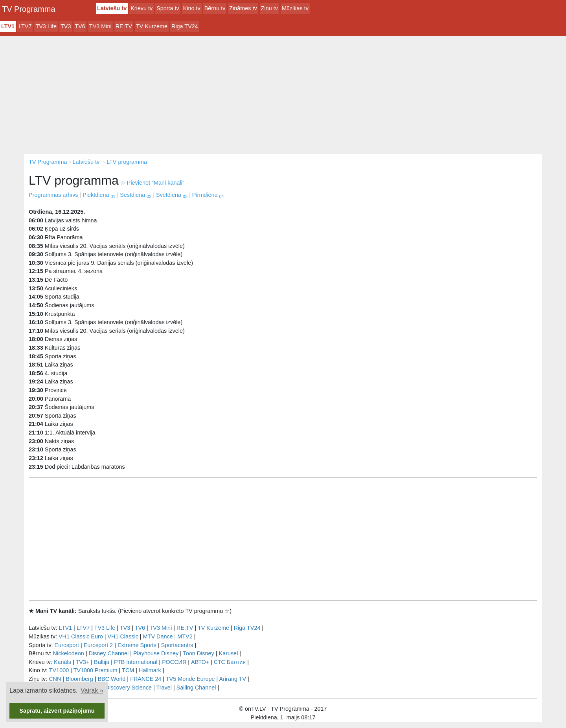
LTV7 (25, 26)
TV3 (66, 26)
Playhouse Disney (156, 653)
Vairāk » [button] (92, 690)
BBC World (111, 679)
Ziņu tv (269, 8)
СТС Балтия (230, 662)
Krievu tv (141, 8)
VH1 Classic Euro (81, 636)
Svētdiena (172, 195)
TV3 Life (46, 26)
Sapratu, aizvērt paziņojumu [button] (57, 711)
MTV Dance (158, 636)
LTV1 (8, 26)
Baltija (102, 662)
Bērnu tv (215, 8)
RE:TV (124, 26)
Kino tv (192, 8)
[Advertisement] (283, 95)
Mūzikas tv (295, 8)
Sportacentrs (177, 645)
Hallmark (150, 670)
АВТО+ (200, 662)
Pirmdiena (208, 195)
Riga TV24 (185, 26)
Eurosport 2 (98, 645)
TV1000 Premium (96, 670)
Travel (164, 688)
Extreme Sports (137, 645)
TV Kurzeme (152, 26)
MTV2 (185, 636)
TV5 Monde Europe (190, 679)
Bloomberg (79, 679)
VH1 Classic (123, 636)
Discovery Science (129, 688)
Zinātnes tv (243, 8)
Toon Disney (199, 653)
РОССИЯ (174, 662)
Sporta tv (168, 8)
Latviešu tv (112, 8)
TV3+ (82, 662)
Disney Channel (109, 653)
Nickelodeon (69, 653)
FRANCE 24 (146, 679)
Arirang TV (233, 679)
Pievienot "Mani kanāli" (152, 183)
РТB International (136, 662)
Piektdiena (99, 195)
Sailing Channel (196, 688)
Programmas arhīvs (53, 195)
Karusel (229, 653)
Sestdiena (136, 195)
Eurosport (67, 645)
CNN (55, 679)
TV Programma (29, 9)
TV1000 (59, 670)
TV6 (80, 26)
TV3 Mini (100, 26)
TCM (128, 670)
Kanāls (62, 662)
